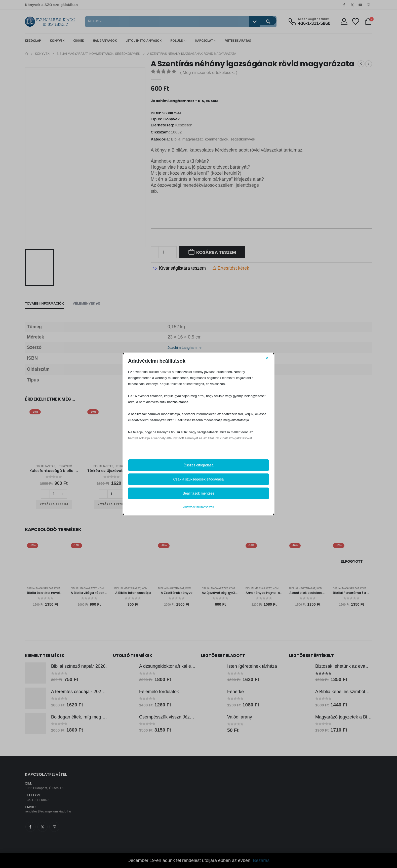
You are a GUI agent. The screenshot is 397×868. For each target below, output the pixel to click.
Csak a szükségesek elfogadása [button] (199, 479)
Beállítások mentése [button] (198, 493)
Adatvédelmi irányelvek (198, 507)
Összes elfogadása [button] (198, 465)
